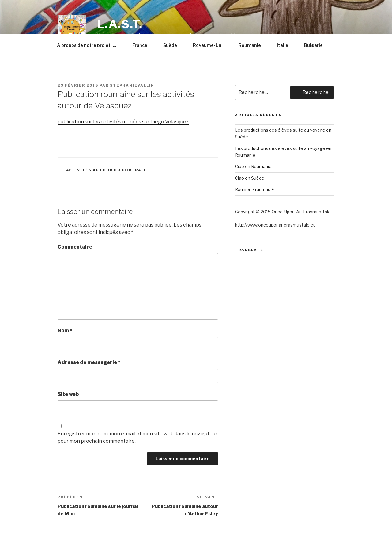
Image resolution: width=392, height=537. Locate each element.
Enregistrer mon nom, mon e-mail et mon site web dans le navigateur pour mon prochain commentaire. (138, 437)
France (143, 45)
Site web (68, 394)
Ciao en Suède (250, 178)
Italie (285, 45)
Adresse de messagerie (89, 362)
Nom (65, 330)
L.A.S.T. (120, 24)
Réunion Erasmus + (254, 189)
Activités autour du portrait (107, 170)
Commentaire (75, 247)
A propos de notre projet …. (90, 45)
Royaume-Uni (211, 45)
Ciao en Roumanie (253, 166)
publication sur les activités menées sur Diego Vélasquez (123, 122)
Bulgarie (316, 45)
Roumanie (253, 45)
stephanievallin (132, 85)
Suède (173, 45)
